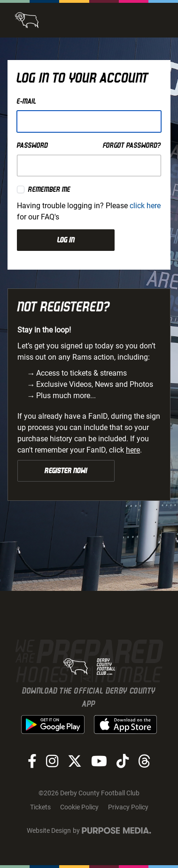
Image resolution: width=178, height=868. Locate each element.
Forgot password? (132, 145)
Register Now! (66, 471)
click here (145, 206)
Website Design (49, 830)
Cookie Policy (79, 807)
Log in (66, 240)
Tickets (40, 807)
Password (32, 145)
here (133, 450)
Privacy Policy (128, 807)
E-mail (27, 101)
